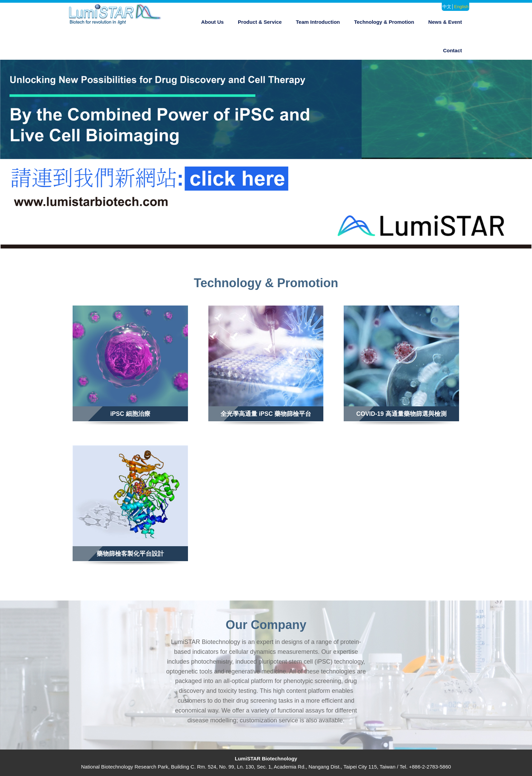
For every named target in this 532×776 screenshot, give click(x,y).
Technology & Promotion (384, 22)
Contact (453, 50)
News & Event (445, 22)
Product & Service (260, 22)
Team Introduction (318, 22)
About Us (213, 22)
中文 (447, 7)
